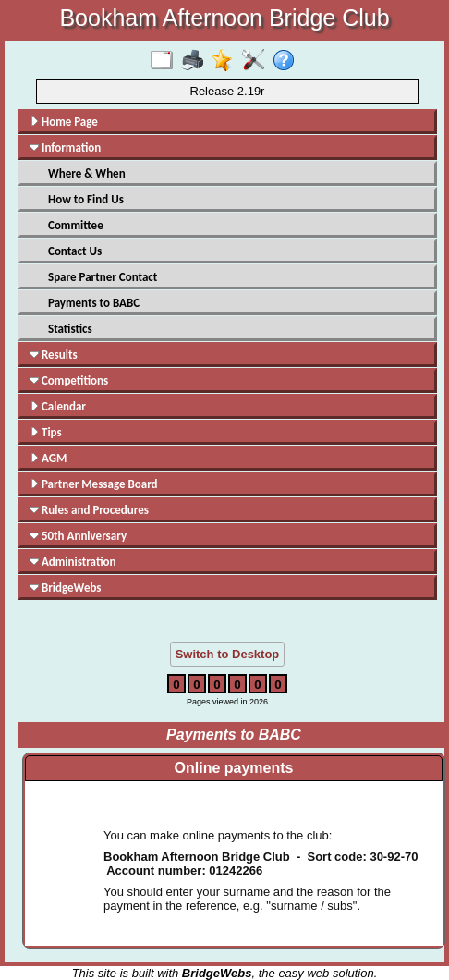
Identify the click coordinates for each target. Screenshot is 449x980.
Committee (76, 225)
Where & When (87, 173)
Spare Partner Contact (103, 277)
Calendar (58, 406)
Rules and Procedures (89, 510)
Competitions (69, 380)
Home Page (64, 122)
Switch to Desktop (228, 654)
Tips (46, 432)
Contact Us (75, 251)
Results (54, 355)
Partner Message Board (94, 484)
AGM (48, 458)
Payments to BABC (94, 303)
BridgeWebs (66, 588)
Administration (73, 562)
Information (65, 147)
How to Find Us (86, 199)
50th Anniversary (78, 536)
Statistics (70, 329)
